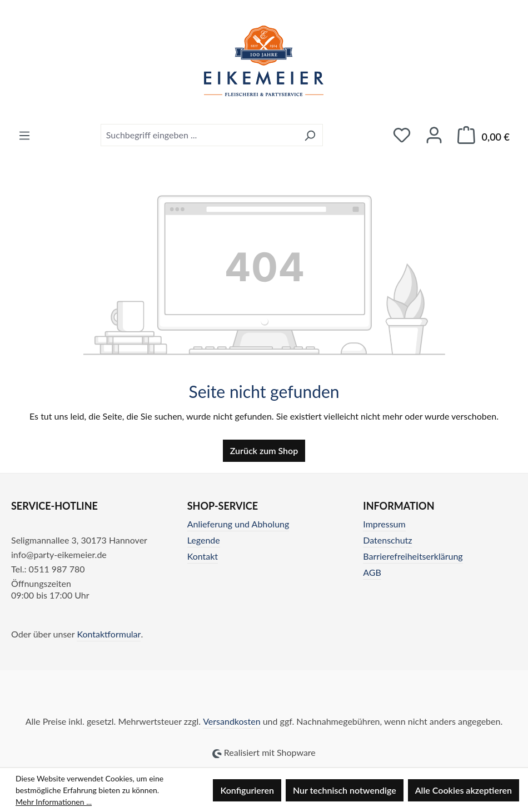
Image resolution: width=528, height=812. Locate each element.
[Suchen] (310, 135)
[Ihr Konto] (434, 135)
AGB (372, 572)
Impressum (384, 524)
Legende (204, 540)
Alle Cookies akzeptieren (464, 790)
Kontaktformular (109, 634)
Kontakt (203, 556)
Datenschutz (387, 540)
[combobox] (199, 135)
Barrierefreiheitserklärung (413, 556)
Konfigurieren (247, 790)
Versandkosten (231, 721)
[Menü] (24, 135)
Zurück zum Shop (264, 450)
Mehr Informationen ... (54, 802)
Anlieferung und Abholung (238, 524)
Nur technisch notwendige (345, 790)
